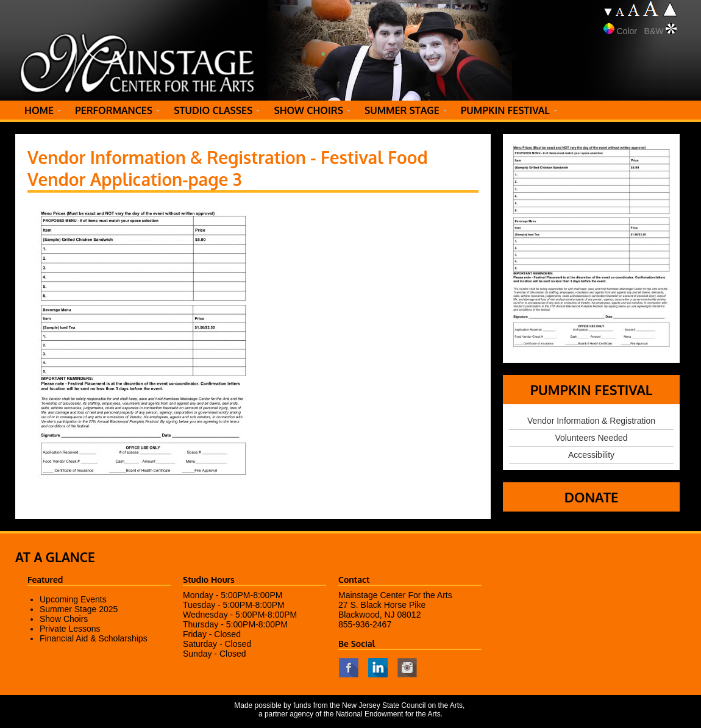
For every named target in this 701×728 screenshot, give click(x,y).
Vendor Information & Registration (591, 421)
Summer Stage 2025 (79, 609)
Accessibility (591, 455)
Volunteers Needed (591, 438)
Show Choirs (64, 619)
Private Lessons (70, 629)
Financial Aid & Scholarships (94, 638)
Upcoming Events (73, 599)
